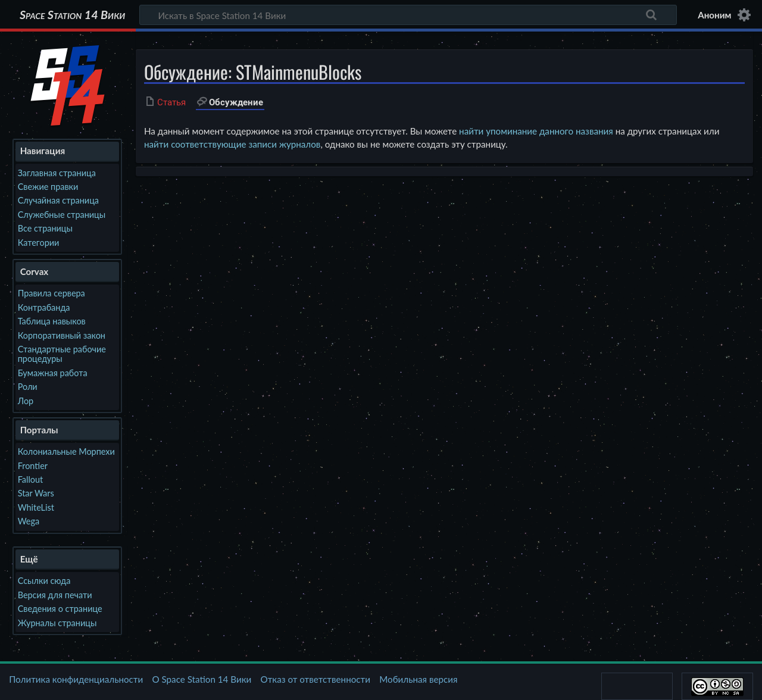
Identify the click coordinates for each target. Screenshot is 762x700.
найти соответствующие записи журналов (232, 144)
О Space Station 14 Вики (202, 679)
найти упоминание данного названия (536, 131)
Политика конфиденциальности (76, 679)
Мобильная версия (418, 679)
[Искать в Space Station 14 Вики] (408, 15)
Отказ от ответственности (316, 679)
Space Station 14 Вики (72, 15)
